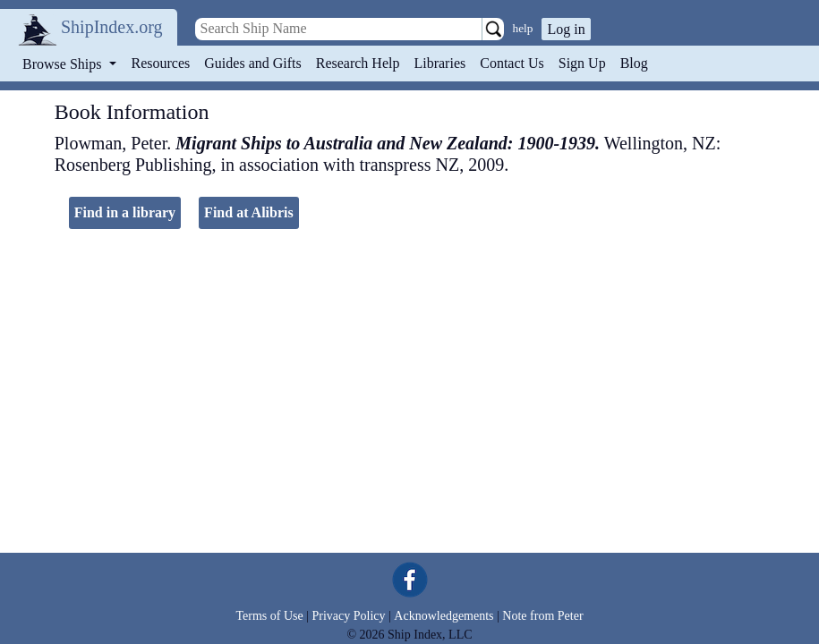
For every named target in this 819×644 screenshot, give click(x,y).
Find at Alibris (249, 212)
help (523, 28)
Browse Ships (64, 64)
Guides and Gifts (252, 63)
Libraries (439, 63)
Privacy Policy (348, 616)
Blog (634, 63)
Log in (566, 29)
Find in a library (125, 212)
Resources (161, 63)
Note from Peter (542, 616)
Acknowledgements (444, 616)
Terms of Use (269, 616)
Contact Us (512, 63)
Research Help (358, 63)
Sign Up (582, 63)
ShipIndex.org (112, 27)
